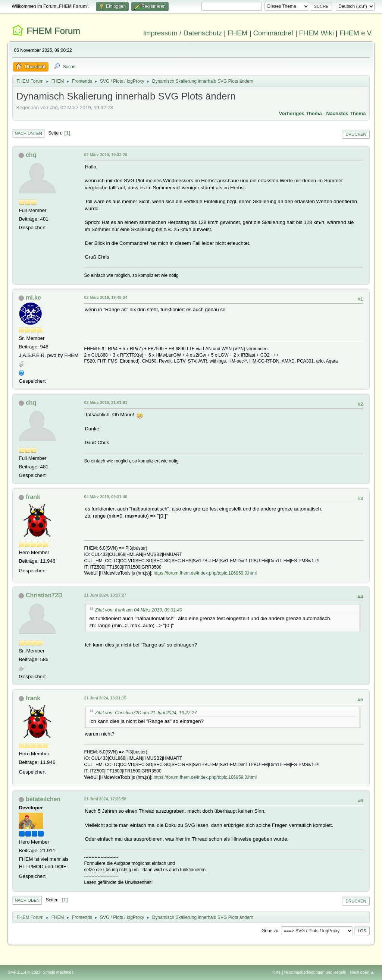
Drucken (356, 134)
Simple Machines (58, 972)
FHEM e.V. (356, 33)
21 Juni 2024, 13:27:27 (105, 595)
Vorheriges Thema (300, 113)
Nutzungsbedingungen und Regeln (315, 972)
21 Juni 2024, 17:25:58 (105, 799)
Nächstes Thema (346, 113)
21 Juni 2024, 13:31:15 (105, 698)
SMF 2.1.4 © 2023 (24, 972)
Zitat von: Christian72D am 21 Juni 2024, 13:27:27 (146, 713)
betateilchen (43, 799)
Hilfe (277, 972)
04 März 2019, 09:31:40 (106, 497)
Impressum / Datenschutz (183, 33)
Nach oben (27, 900)
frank (33, 497)
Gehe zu (270, 931)
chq (31, 155)
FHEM (237, 33)
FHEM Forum (53, 31)
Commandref (273, 33)
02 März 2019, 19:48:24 (106, 297)
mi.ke (33, 298)
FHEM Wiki (317, 33)
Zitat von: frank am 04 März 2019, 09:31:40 (138, 610)
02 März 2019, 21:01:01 (106, 402)
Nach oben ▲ (362, 972)
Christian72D (44, 595)
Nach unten (28, 133)
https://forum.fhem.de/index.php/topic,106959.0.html (205, 573)
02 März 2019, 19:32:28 (106, 155)
